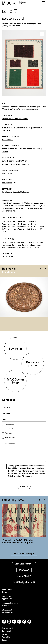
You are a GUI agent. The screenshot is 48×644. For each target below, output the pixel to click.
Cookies (5, 640)
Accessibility (6, 637)
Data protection (7, 631)
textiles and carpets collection (15, 119)
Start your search (24, 564)
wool (17, 149)
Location (7, 272)
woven (5, 152)
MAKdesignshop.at (24, 582)
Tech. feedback (10, 437)
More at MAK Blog (24, 554)
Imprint (4, 634)
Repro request (10, 424)
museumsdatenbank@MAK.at (10, 604)
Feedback (8, 433)
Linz (4, 130)
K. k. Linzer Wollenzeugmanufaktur (27, 128)
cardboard (37, 149)
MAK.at (24, 570)
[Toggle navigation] (43, 3)
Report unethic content (13, 429)
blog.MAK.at (24, 576)
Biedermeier (7, 140)
